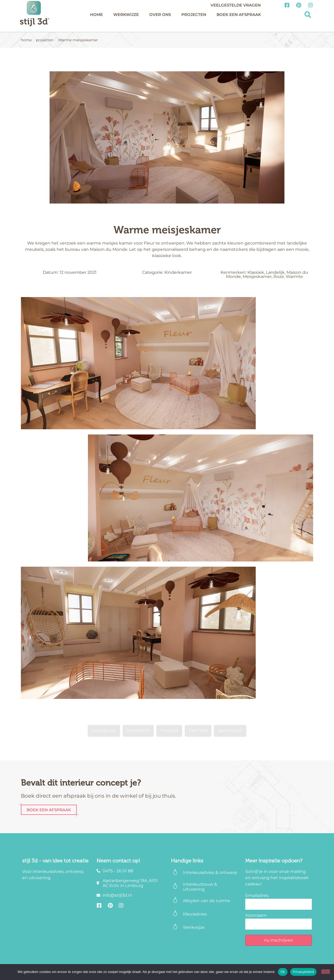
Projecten (194, 15)
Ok (283, 972)
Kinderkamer (178, 272)
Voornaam (256, 915)
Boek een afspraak (239, 15)
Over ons (160, 15)
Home (96, 15)
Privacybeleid (303, 972)
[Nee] (326, 972)
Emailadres (257, 895)
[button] (308, 15)
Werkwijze (126, 15)
